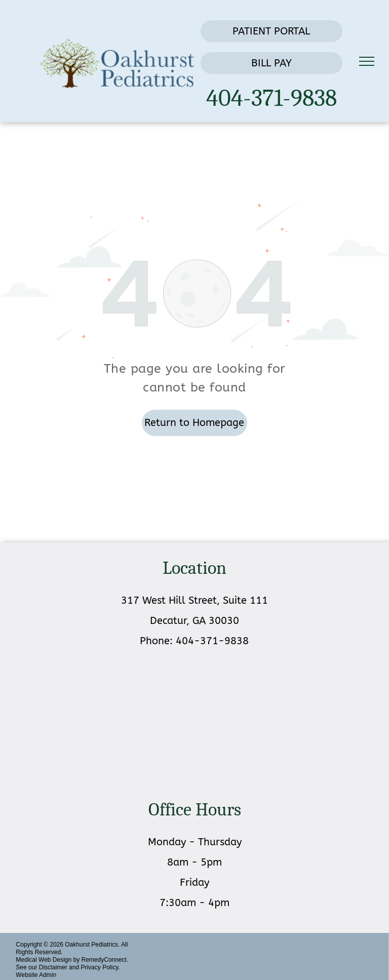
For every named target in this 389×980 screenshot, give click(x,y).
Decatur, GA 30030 (194, 621)
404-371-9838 (271, 98)
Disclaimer (53, 967)
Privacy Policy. (100, 967)
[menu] (367, 61)
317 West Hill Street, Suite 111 (194, 600)
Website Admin (36, 975)
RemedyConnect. (105, 960)
